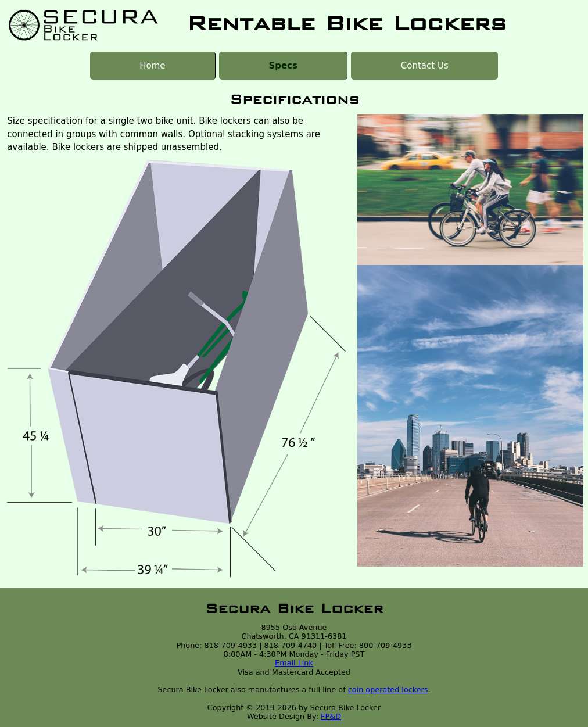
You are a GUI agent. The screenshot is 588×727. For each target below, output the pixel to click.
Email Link (294, 663)
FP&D (331, 716)
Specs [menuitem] (283, 66)
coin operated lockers (388, 690)
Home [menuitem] (152, 66)
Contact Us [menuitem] (425, 66)
